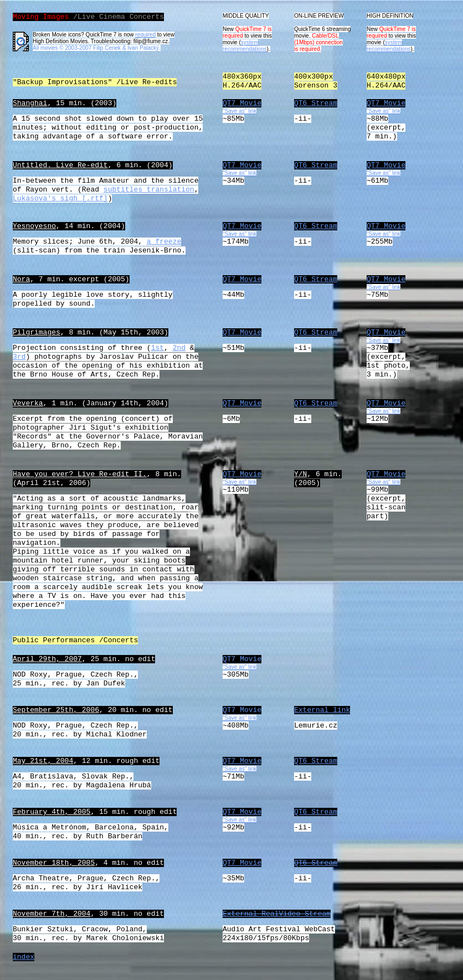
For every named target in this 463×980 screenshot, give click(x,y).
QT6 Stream (316, 103)
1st (158, 348)
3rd (19, 357)
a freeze (164, 242)
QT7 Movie (242, 103)
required (145, 35)
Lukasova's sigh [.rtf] (60, 198)
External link (322, 710)
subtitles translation (149, 190)
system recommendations (245, 46)
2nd (179, 348)
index (24, 957)
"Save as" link (384, 287)
